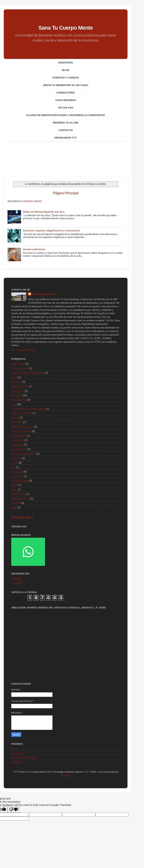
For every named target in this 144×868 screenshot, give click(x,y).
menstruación (19, 449)
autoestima (18, 391)
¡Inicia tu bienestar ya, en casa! (66, 85)
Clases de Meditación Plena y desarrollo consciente (66, 115)
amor (14, 377)
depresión (17, 422)
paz (13, 467)
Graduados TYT (66, 138)
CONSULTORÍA (66, 93)
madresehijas (19, 436)
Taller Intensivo (20, 368)
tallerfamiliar (18, 494)
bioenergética (19, 400)
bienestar (16, 395)
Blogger (65, 775)
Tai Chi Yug (66, 108)
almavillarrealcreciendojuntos (28, 373)
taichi (14, 485)
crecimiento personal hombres (28, 409)
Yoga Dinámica (66, 100)
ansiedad (16, 382)
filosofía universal (21, 431)
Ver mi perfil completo (24, 350)
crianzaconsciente (22, 413)
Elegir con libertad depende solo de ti (44, 212)
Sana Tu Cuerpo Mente (66, 28)
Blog (66, 70)
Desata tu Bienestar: (34, 249)
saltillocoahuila (20, 481)
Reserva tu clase (66, 123)
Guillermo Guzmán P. (44, 294)
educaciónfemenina (22, 427)
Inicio (14, 749)
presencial (17, 472)
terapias (16, 503)
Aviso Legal (18, 753)
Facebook (17, 579)
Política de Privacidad (23, 758)
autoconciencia (20, 386)
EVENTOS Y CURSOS (66, 78)
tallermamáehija (20, 498)
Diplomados (18, 364)
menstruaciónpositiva (23, 454)
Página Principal (66, 193)
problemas (17, 476)
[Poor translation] (14, 810)
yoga (14, 507)
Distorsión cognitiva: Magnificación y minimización (51, 230)
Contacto (66, 130)
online (15, 463)
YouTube (16, 583)
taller (14, 489)
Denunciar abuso (22, 517)
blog (14, 404)
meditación (18, 440)
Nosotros (66, 63)
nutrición (16, 458)
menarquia (17, 445)
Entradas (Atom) (32, 201)
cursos (15, 418)
